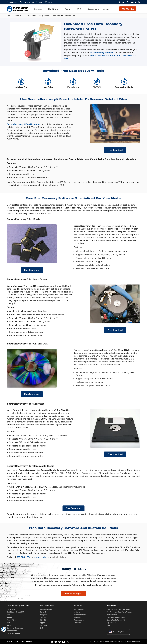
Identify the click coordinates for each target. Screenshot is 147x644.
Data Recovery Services (18, 605)
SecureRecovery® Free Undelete (23, 124)
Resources (112, 605)
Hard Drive (53, 9)
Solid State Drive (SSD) (16, 612)
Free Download (115, 150)
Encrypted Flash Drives (116, 617)
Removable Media (124, 83)
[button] (39, 9)
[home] (17, 9)
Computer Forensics (15, 628)
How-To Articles (113, 615)
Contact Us (78, 623)
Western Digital (46, 609)
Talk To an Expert (74, 594)
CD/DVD (97, 83)
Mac (9, 615)
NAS (8, 623)
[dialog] (4, 629)
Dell (42, 628)
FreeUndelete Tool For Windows (119, 612)
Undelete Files (21, 83)
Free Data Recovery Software (118, 609)
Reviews (77, 612)
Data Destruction (14, 633)
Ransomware (93, 9)
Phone (67, 9)
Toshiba (43, 617)
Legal (16, 642)
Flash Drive (73, 83)
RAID (79, 9)
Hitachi (43, 620)
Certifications (79, 609)
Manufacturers (47, 605)
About (106, 9)
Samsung (44, 625)
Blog (108, 625)
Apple (42, 623)
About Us (78, 605)
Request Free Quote (128, 2)
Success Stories (80, 615)
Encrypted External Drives (117, 620)
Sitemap (29, 642)
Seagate (43, 615)
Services (38, 9)
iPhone (10, 617)
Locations (77, 617)
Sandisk (43, 612)
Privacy (9, 642)
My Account (111, 623)
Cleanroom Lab (79, 620)
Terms (22, 642)
